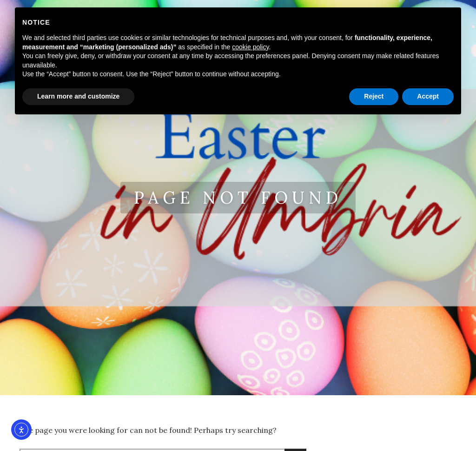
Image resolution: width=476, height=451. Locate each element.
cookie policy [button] (250, 47)
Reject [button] (374, 96)
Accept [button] (428, 96)
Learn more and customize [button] (78, 96)
